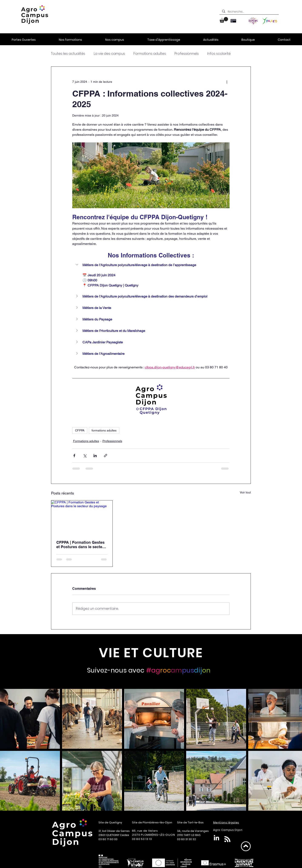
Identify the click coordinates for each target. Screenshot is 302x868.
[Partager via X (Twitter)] (85, 456)
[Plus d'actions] (227, 82)
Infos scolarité (219, 54)
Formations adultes (150, 54)
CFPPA (80, 430)
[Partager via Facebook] (74, 456)
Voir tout (245, 492)
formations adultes (104, 430)
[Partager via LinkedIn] (95, 456)
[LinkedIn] (216, 838)
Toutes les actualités (68, 54)
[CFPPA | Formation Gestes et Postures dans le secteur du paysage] (82, 518)
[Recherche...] (249, 12)
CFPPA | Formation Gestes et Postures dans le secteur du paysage (81, 545)
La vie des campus (109, 54)
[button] (224, 20)
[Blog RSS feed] (227, 839)
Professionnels (187, 54)
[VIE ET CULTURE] (151, 653)
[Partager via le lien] (106, 456)
